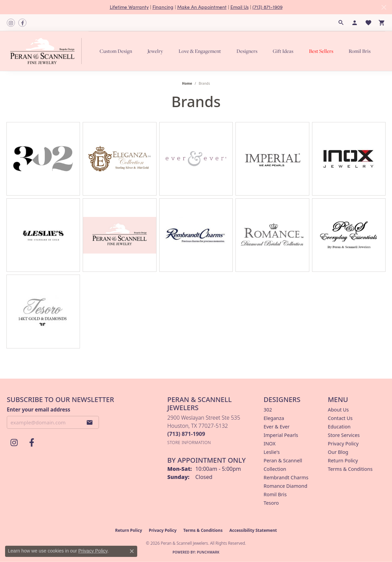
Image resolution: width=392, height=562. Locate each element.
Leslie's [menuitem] (272, 452)
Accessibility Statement (253, 530)
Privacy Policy (343, 444)
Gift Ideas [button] (283, 51)
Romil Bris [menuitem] (275, 494)
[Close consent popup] (132, 551)
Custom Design (116, 51)
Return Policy (343, 460)
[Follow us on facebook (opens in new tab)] (22, 23)
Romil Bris (360, 51)
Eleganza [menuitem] (274, 418)
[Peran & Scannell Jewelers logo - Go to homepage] (48, 51)
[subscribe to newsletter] (90, 422)
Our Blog (338, 452)
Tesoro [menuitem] (271, 503)
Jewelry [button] (155, 51)
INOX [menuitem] (270, 444)
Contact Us (340, 418)
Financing (163, 7)
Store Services (344, 435)
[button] (341, 23)
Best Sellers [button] (321, 51)
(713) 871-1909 (267, 7)
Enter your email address (38, 409)
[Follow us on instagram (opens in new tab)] (11, 23)
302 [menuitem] (268, 410)
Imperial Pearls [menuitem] (281, 435)
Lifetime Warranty (129, 7)
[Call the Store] (186, 434)
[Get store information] (189, 443)
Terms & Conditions (350, 469)
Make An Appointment (202, 7)
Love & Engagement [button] (200, 51)
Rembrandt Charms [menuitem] (286, 477)
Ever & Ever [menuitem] (277, 427)
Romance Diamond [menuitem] (285, 486)
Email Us (240, 7)
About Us (338, 410)
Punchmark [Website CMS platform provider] (208, 552)
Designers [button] (247, 51)
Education (339, 427)
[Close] (384, 7)
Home (187, 83)
